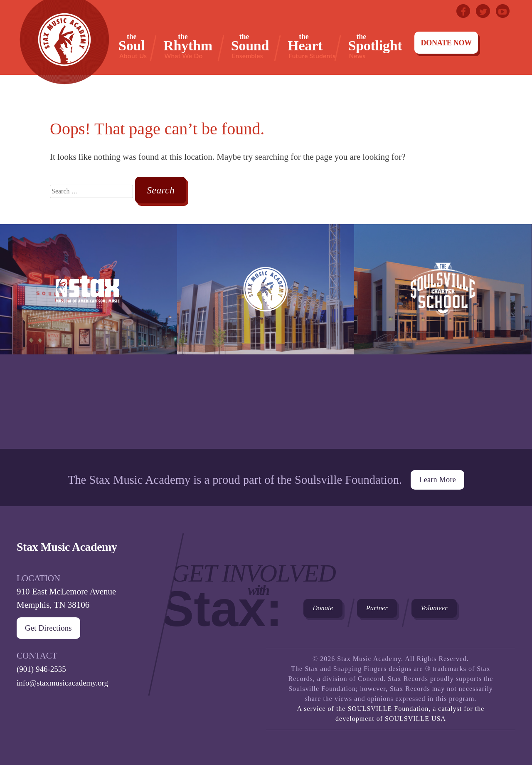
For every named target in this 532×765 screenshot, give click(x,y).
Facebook (456, 12)
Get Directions (55, 624)
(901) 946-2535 (44, 664)
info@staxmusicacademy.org (67, 678)
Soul (133, 46)
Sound (250, 46)
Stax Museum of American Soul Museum (89, 337)
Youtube (501, 12)
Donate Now (446, 43)
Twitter (479, 12)
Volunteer (472, 608)
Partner (399, 608)
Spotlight (375, 46)
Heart (312, 46)
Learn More (437, 474)
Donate (330, 608)
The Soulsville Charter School (443, 337)
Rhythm (188, 46)
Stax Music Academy (266, 337)
